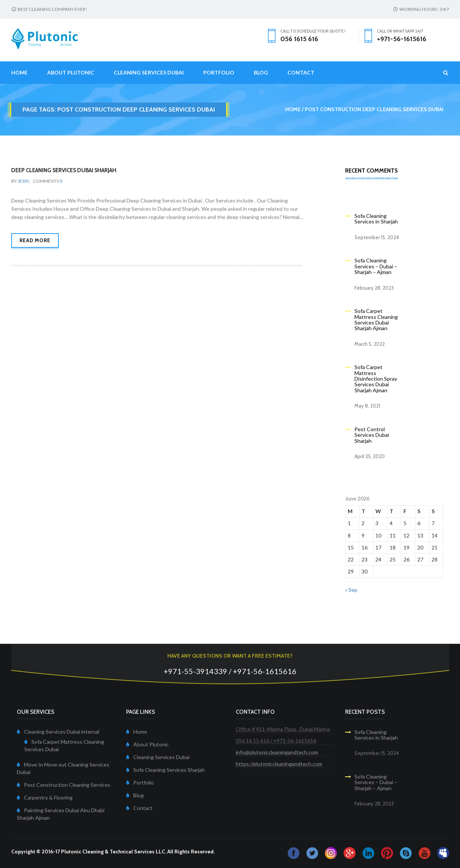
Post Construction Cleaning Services (67, 785)
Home (19, 72)
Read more (35, 240)
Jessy (23, 181)
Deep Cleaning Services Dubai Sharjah (64, 170)
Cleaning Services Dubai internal (62, 732)
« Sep (351, 590)
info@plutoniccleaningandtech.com (277, 752)
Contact (301, 72)
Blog (261, 72)
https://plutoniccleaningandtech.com (279, 764)
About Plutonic (71, 72)
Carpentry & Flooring (48, 797)
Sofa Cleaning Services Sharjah (169, 770)
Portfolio (219, 72)
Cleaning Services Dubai (149, 72)
